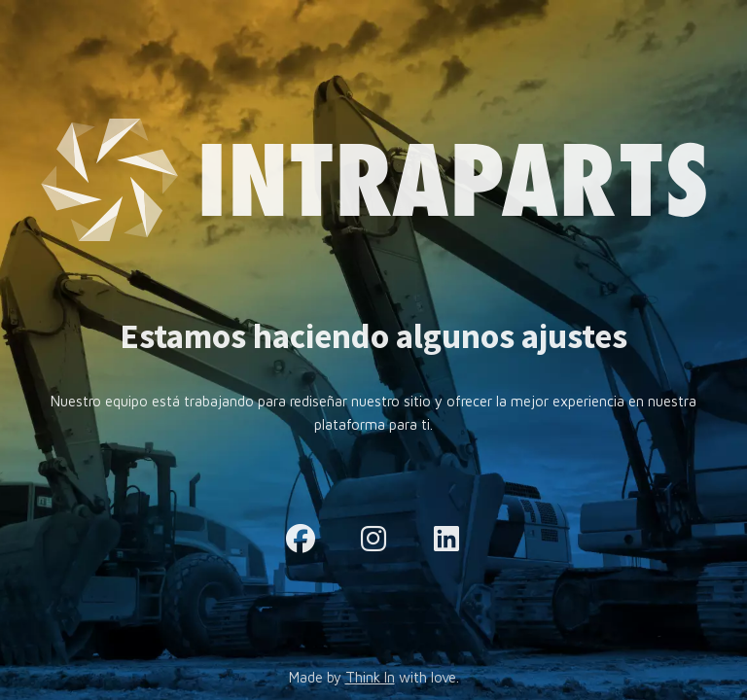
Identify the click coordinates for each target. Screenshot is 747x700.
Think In (370, 677)
